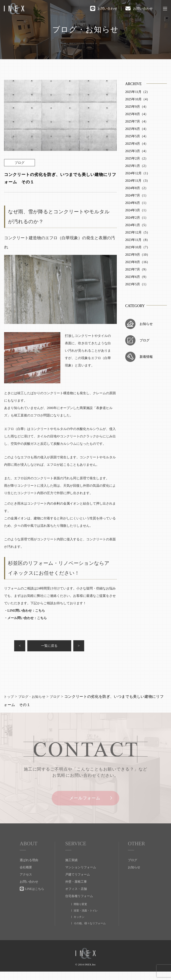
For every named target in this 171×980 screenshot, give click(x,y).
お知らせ (146, 324)
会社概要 (26, 878)
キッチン (79, 928)
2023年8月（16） (138, 262)
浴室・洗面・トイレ (86, 921)
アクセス (26, 885)
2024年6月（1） (137, 203)
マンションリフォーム (81, 878)
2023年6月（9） (137, 277)
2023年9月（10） (138, 255)
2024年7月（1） (137, 195)
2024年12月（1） (138, 173)
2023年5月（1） (137, 284)
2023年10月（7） (138, 247)
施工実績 (71, 871)
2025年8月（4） (137, 114)
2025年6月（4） (137, 129)
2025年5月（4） (137, 136)
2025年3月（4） (137, 151)
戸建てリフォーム (78, 885)
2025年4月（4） (137, 144)
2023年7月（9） (137, 269)
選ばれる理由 (29, 871)
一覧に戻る (60, 647)
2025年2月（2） (137, 158)
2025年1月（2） (137, 166)
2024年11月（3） (137, 181)
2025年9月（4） (137, 107)
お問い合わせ (107, 9)
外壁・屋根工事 (76, 892)
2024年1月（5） (137, 225)
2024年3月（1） (137, 210)
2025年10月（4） (138, 99)
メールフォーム (85, 810)
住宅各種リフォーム (79, 907)
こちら (40, 611)
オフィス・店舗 (76, 900)
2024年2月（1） (137, 218)
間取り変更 (80, 915)
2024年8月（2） (137, 188)
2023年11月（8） (137, 240)
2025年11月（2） (137, 92)
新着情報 (146, 357)
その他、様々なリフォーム (90, 934)
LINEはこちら (34, 900)
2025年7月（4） (137, 121)
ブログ (145, 340)
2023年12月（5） (138, 232)
